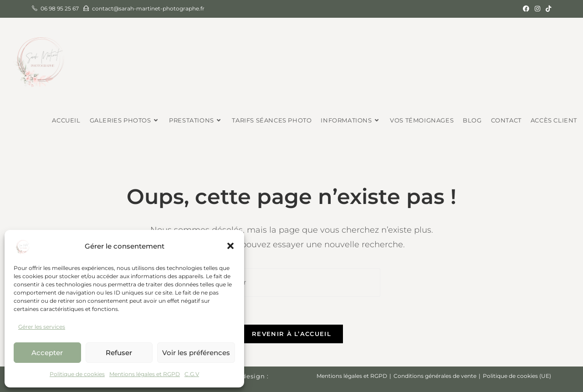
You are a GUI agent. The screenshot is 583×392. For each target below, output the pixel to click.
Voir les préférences (196, 353)
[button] (230, 246)
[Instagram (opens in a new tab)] (537, 9)
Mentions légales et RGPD (145, 374)
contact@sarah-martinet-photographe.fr (148, 8)
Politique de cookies (77, 374)
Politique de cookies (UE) (517, 376)
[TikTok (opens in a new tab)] (547, 9)
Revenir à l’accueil (291, 334)
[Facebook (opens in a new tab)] (526, 9)
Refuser (119, 353)
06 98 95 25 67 (60, 8)
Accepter (47, 353)
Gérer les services (42, 327)
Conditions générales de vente (435, 376)
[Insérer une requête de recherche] (291, 283)
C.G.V (192, 374)
